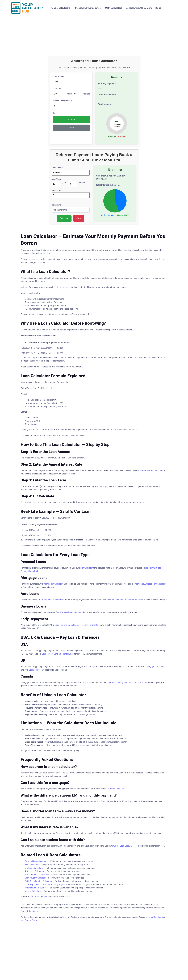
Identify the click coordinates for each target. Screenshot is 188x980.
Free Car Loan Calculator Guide (124, 600)
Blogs (158, 8)
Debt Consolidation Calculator (38, 881)
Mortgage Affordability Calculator (150, 584)
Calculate (71, 120)
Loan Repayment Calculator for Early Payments (76, 625)
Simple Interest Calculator (151, 470)
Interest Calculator (33, 891)
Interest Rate (57, 190)
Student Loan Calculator (123, 846)
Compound (56, 205)
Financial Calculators (40, 896)
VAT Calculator (31, 670)
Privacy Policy (31, 920)
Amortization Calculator (35, 888)
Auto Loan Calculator (51, 600)
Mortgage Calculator (53, 584)
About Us (152, 917)
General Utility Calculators (139, 8)
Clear (71, 128)
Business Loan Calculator (71, 612)
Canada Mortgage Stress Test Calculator (129, 682)
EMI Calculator (86, 568)
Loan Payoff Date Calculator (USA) (58, 654)
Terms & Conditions (29, 911)
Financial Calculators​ (60, 8)
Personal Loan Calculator (36, 861)
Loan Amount (59, 76)
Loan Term (58, 89)
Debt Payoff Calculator (35, 878)
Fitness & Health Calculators (88, 8)
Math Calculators (114, 8)
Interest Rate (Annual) (62, 101)
